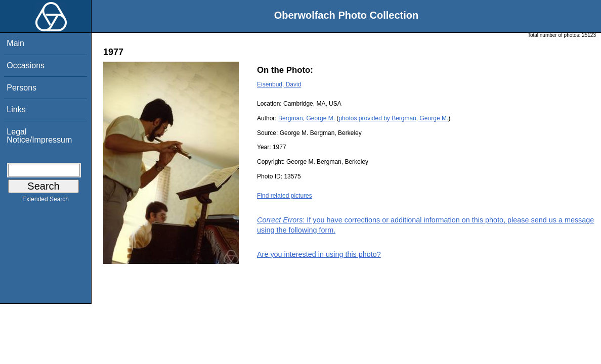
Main (15, 43)
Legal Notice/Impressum (39, 136)
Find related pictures (285, 196)
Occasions (26, 65)
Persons (22, 88)
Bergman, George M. (307, 118)
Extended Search (46, 201)
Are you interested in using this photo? (319, 254)
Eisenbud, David (279, 84)
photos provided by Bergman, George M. (393, 118)
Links (16, 109)
